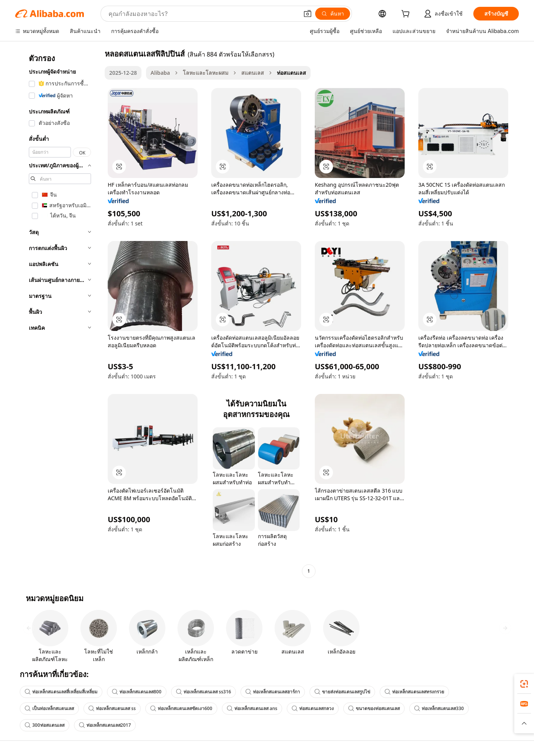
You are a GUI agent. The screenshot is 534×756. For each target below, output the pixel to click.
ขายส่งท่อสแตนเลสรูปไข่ (342, 692)
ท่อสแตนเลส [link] (291, 73)
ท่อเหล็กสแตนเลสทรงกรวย (414, 692)
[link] (524, 684)
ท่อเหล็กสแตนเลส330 (439, 708)
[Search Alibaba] (203, 14)
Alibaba (160, 73)
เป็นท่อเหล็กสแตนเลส (49, 708)
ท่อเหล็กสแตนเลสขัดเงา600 (181, 708)
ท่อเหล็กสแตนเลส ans (252, 708)
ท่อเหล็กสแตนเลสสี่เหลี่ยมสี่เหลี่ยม (61, 692)
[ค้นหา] (333, 14)
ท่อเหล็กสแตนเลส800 (137, 692)
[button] (308, 14)
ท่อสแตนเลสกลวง (313, 708)
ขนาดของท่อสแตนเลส (374, 708)
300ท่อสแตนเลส (45, 725)
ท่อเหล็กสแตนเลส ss (112, 708)
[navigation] (58, 313)
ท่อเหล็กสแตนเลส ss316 (204, 692)
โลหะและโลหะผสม (206, 73)
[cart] (407, 15)
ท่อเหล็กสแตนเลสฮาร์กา (273, 692)
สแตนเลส (253, 73)
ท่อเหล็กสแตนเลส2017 (105, 725)
